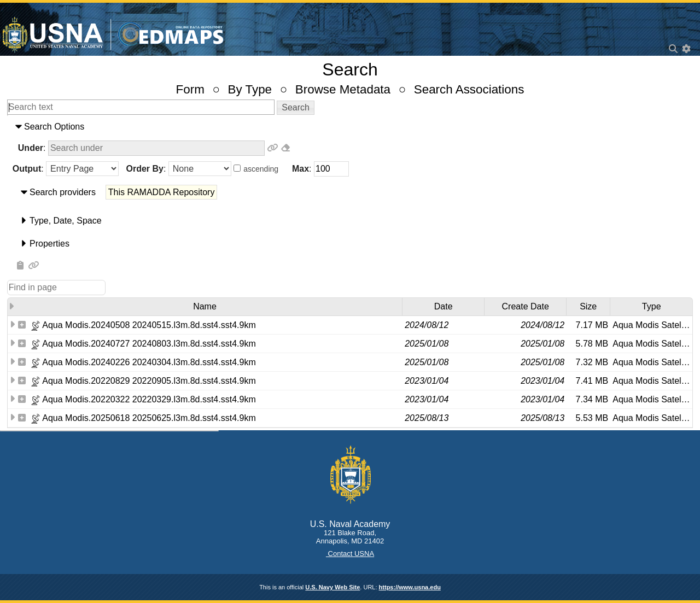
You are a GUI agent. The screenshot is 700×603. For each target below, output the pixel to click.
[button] (296, 108)
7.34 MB (592, 399)
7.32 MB (592, 362)
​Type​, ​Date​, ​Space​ (66, 221)
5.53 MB (592, 418)
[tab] (350, 127)
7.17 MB (592, 325)
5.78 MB (592, 344)
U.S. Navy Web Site (332, 587)
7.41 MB (592, 381)
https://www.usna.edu (410, 587)
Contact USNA (350, 554)
